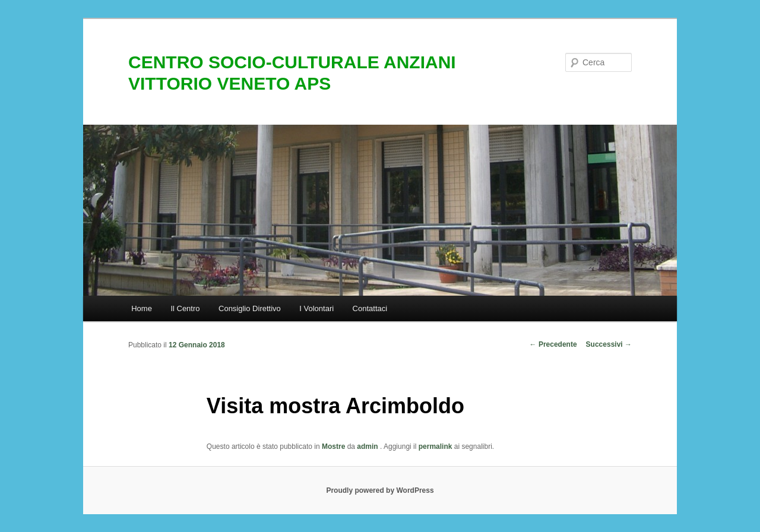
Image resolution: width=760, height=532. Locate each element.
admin (368, 446)
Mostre (333, 446)
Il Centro (185, 308)
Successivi (609, 344)
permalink (436, 446)
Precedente (553, 344)
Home (142, 308)
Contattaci (370, 308)
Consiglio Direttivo (250, 308)
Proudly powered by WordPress (380, 490)
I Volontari (316, 308)
